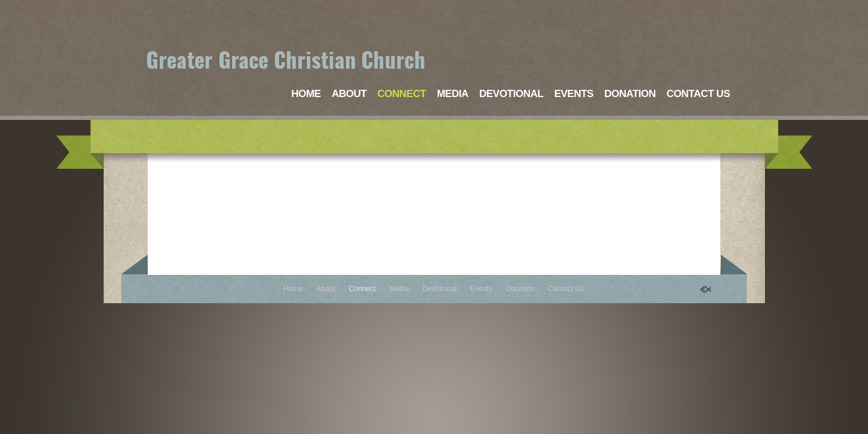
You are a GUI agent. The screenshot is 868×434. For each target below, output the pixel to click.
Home (306, 94)
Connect (402, 94)
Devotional (511, 94)
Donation (630, 94)
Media (453, 94)
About (349, 94)
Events (574, 94)
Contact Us (698, 94)
